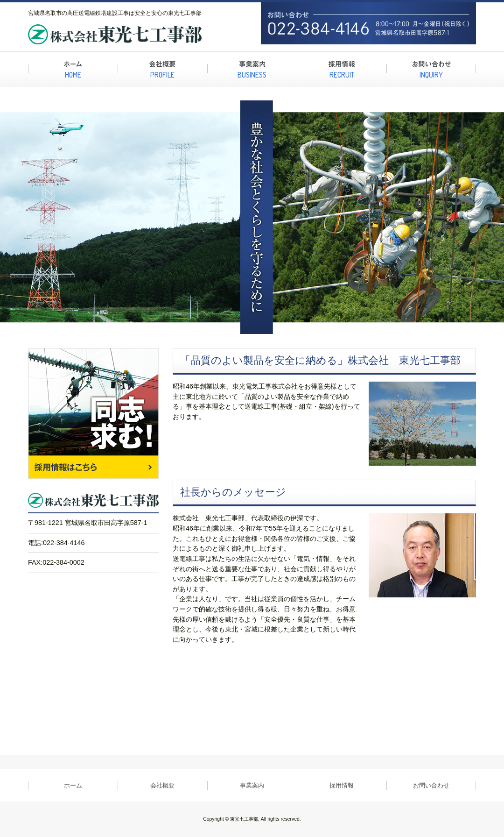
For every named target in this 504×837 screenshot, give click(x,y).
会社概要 (162, 785)
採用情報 (342, 785)
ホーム (73, 785)
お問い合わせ (431, 785)
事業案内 (252, 785)
